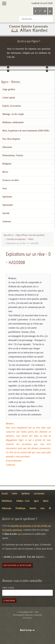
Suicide (6, 213)
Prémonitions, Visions (13, 155)
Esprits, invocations (12, 106)
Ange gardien (9, 89)
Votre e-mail (8, 588)
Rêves (5, 172)
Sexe (5, 188)
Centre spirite (9, 98)
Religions (7, 164)
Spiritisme (7, 197)
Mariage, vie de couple (13, 114)
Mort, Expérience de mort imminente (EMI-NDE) (26, 131)
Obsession (7, 147)
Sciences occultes (11, 180)
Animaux (7, 221)
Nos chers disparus (11, 139)
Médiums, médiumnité (13, 122)
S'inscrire (9, 601)
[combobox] (36, 19)
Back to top (28, 630)
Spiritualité (8, 205)
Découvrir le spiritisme (18, 565)
